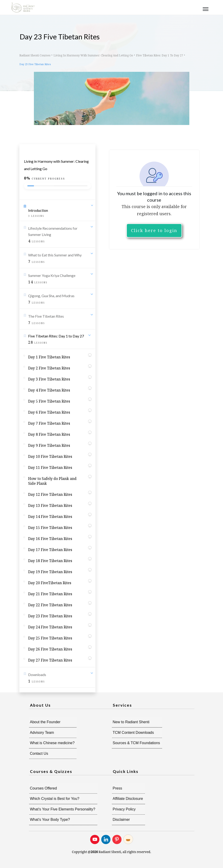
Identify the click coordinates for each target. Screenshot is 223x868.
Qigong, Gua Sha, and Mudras (51, 296)
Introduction (38, 210)
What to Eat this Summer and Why (55, 255)
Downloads (37, 675)
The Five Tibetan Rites (46, 316)
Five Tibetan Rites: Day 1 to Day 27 (56, 336)
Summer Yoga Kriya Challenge (52, 275)
